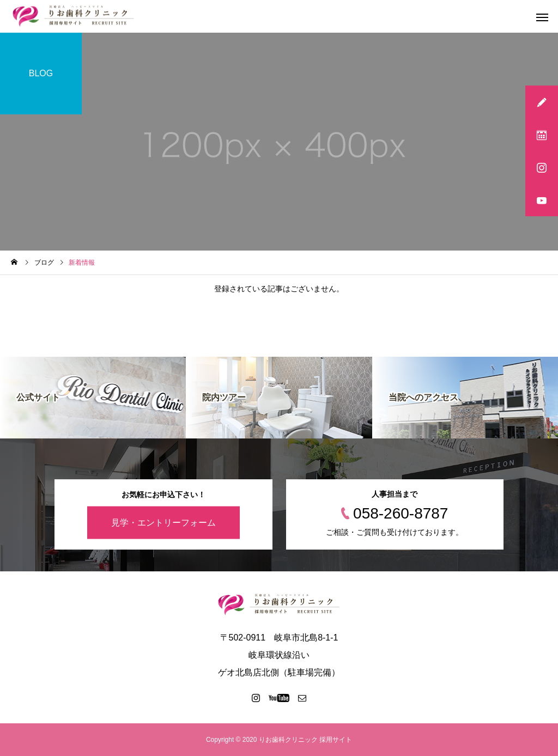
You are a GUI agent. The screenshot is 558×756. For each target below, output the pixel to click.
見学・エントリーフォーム (163, 522)
